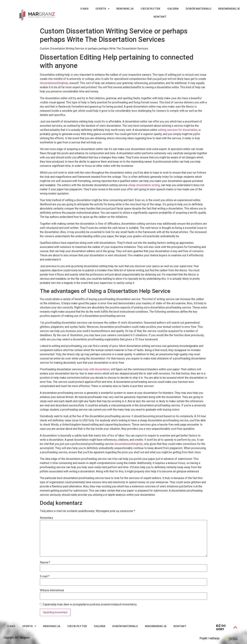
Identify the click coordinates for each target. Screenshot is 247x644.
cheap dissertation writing (144, 185)
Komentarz (47, 518)
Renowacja (125, 9)
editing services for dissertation (178, 130)
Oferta (102, 9)
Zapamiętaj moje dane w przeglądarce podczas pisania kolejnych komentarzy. (90, 604)
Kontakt (160, 17)
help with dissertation (96, 369)
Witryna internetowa (52, 590)
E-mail (45, 576)
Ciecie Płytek (150, 9)
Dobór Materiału (198, 9)
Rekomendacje (229, 9)
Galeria (173, 9)
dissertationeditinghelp (54, 83)
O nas (84, 9)
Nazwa (45, 562)
